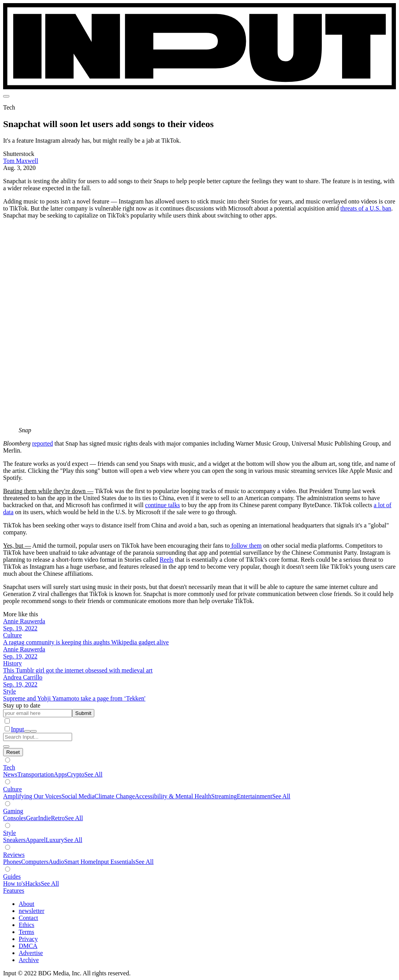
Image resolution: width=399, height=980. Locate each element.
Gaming (13, 811)
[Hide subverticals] (13, 752)
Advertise (31, 953)
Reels (167, 560)
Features (14, 891)
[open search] (27, 731)
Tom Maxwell (21, 161)
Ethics (26, 925)
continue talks (162, 505)
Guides (12, 877)
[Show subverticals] (8, 760)
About (26, 904)
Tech (9, 767)
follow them (246, 546)
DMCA (28, 946)
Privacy (28, 939)
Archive (29, 960)
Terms (26, 932)
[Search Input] (38, 737)
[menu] (6, 96)
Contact (28, 918)
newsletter (32, 911)
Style (10, 833)
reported (43, 443)
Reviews (14, 855)
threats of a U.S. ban (366, 208)
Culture (12, 789)
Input (18, 729)
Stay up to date (22, 705)
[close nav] (34, 731)
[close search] (6, 746)
